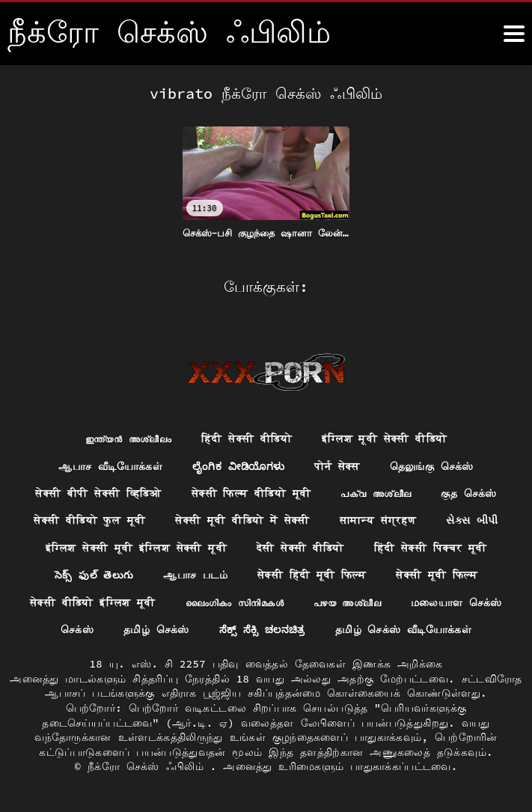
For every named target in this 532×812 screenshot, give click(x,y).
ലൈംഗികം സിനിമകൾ (235, 602)
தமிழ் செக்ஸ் (155, 629)
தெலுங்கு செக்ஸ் (432, 465)
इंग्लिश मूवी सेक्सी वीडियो (385, 437)
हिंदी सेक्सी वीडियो (247, 437)
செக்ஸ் (76, 629)
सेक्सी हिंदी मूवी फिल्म (312, 575)
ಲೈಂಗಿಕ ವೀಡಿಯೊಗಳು (238, 465)
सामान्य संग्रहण (378, 519)
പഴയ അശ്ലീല (347, 602)
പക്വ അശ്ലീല (376, 492)
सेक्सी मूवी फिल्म (437, 575)
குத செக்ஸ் (470, 492)
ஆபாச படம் (195, 575)
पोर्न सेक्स (339, 465)
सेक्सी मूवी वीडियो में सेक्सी (242, 519)
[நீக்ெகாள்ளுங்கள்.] (514, 34)
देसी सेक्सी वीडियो (300, 547)
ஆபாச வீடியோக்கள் (109, 465)
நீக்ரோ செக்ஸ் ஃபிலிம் (149, 766)
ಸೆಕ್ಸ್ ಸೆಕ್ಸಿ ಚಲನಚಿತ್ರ (262, 629)
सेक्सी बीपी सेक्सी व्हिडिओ (98, 492)
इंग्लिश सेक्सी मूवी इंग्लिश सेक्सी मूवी (136, 547)
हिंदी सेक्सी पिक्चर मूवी (431, 547)
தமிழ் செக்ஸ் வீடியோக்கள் (404, 629)
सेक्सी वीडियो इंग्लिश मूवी (92, 602)
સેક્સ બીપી (473, 519)
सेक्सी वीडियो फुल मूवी (89, 519)
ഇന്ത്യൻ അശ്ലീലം (128, 437)
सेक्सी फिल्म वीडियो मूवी (251, 492)
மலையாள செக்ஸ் (456, 602)
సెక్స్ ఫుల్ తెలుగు (94, 575)
